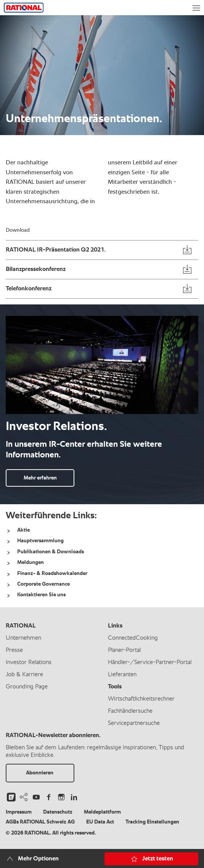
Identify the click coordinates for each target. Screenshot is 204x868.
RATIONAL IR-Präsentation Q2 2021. (56, 250)
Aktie (23, 530)
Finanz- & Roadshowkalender (52, 573)
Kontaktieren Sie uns (41, 595)
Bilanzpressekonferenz (36, 269)
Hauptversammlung (40, 541)
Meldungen (31, 562)
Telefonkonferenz (29, 289)
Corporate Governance (43, 584)
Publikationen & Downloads (51, 552)
